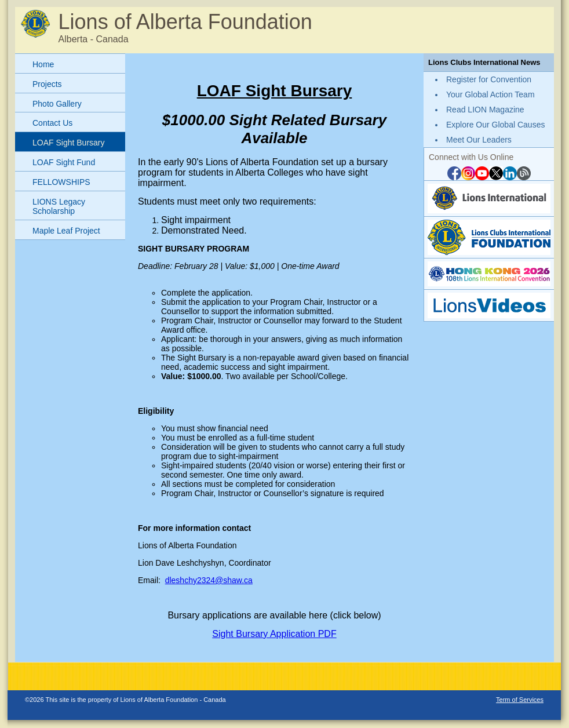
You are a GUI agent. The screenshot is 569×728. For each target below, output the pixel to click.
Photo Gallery (57, 104)
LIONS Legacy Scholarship (59, 207)
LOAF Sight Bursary (69, 143)
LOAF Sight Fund (64, 162)
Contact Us (52, 123)
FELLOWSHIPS (61, 182)
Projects (47, 84)
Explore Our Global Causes (495, 125)
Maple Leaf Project (66, 231)
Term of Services (520, 700)
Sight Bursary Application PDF (274, 634)
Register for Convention (489, 79)
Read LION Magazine (485, 110)
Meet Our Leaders (479, 140)
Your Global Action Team (490, 94)
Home (43, 64)
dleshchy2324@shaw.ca (209, 580)
